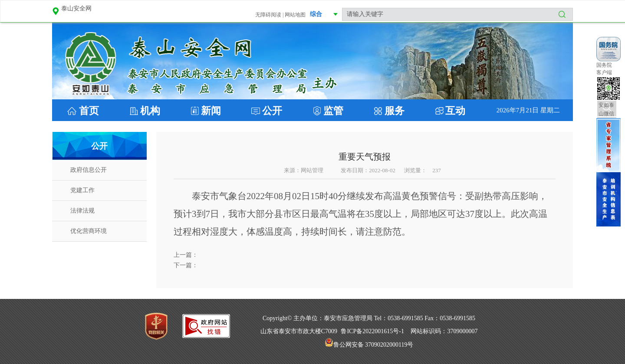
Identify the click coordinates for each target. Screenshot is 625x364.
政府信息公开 (89, 170)
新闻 (211, 111)
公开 (272, 111)
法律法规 (82, 211)
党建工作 (82, 190)
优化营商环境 (89, 231)
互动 (455, 111)
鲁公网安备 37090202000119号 (369, 345)
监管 (333, 111)
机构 (150, 111)
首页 (88, 111)
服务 (395, 111)
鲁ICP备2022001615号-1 (372, 331)
